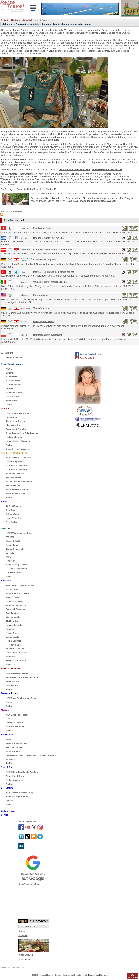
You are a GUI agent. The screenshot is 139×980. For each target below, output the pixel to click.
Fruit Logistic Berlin (43, 322)
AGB (73, 975)
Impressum (94, 975)
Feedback (42, 975)
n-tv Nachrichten (28, 926)
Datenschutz (82, 975)
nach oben (132, 977)
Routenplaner (25, 959)
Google (22, 931)
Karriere (58, 975)
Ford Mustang (40, 295)
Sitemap (67, 975)
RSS (34, 975)
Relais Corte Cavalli (12, 182)
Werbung (104, 975)
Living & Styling (27, 20)
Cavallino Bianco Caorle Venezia (50, 282)
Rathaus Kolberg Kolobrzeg (48, 335)
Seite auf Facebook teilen (91, 354)
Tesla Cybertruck (42, 308)
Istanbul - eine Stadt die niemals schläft (54, 272)
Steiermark (105, 174)
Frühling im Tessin (43, 228)
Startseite (5, 20)
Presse (50, 975)
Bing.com (23, 936)
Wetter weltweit (26, 955)
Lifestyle (15, 20)
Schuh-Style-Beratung (58, 182)
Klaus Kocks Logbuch (45, 260)
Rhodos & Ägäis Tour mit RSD (49, 238)
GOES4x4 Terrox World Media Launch (53, 250)
